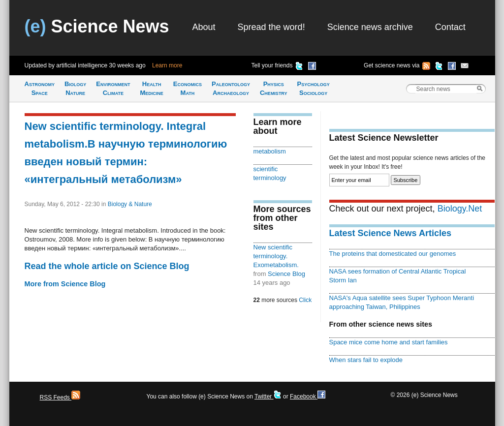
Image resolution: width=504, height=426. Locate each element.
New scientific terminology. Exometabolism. (276, 256)
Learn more (167, 65)
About (204, 27)
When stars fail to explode (366, 360)
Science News (97, 26)
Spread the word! (271, 27)
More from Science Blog (65, 284)
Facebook (308, 396)
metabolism (270, 151)
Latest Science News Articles (390, 233)
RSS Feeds (60, 397)
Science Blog (286, 274)
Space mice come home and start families (389, 342)
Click (305, 300)
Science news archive (370, 27)
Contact (450, 27)
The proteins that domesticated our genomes (393, 254)
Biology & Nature (130, 204)
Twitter (268, 396)
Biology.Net (460, 209)
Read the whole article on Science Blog (107, 266)
